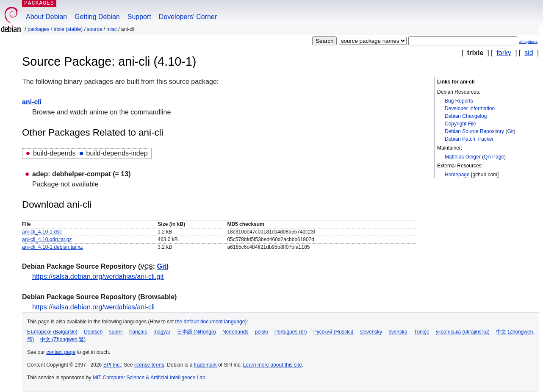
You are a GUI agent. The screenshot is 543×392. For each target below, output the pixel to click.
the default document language (210, 322)
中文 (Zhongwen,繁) (63, 339)
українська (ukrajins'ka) (463, 332)
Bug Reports (459, 101)
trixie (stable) (68, 29)
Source (94, 29)
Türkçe (422, 332)
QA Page (494, 157)
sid (529, 53)
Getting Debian (97, 17)
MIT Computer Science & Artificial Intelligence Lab (149, 378)
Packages (38, 29)
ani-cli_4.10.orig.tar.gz (47, 239)
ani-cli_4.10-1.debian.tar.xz (52, 247)
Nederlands (235, 332)
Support (139, 17)
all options (528, 41)
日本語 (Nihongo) (197, 332)
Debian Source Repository (474, 131)
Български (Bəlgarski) (52, 332)
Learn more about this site (273, 365)
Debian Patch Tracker (469, 139)
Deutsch (93, 332)
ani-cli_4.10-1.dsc (42, 232)
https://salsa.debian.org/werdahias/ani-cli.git (98, 277)
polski (262, 332)
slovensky (371, 332)
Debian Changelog (466, 116)
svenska (398, 332)
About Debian (46, 17)
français (138, 332)
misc (112, 29)
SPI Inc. (112, 365)
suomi (116, 332)
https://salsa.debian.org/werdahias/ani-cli (93, 307)
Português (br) (291, 332)
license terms (149, 365)
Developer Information (470, 108)
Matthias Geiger (463, 157)
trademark (205, 365)
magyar (162, 332)
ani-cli (32, 102)
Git (510, 131)
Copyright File (460, 124)
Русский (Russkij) (334, 332)
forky (504, 53)
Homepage (457, 175)
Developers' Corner (188, 17)
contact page (61, 352)
